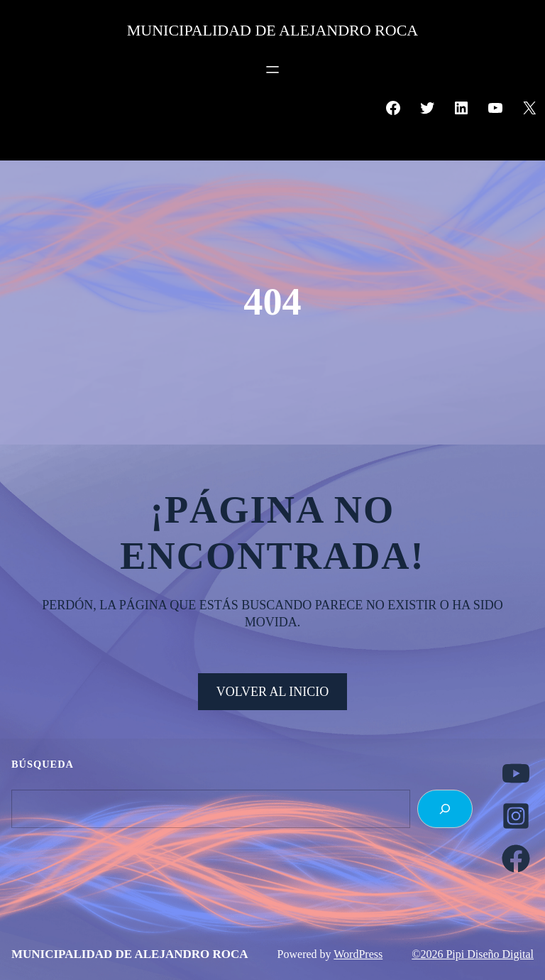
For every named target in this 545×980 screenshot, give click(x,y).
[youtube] (516, 773)
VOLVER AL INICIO (273, 692)
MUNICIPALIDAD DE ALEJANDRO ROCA (272, 30)
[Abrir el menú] (272, 70)
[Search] (445, 809)
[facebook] (516, 859)
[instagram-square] (516, 816)
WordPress (358, 954)
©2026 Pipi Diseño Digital (473, 954)
